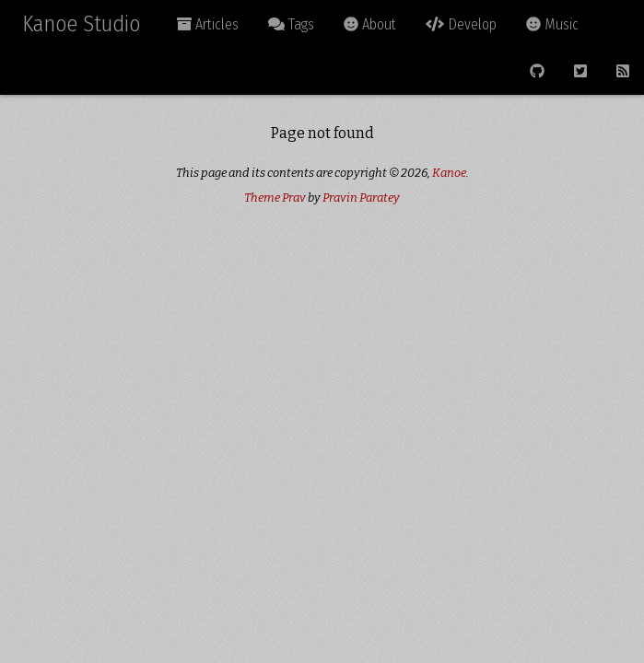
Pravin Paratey (361, 198)
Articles (208, 24)
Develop (461, 24)
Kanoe (449, 173)
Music (552, 24)
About (370, 24)
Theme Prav (275, 198)
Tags (291, 24)
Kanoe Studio (81, 24)
